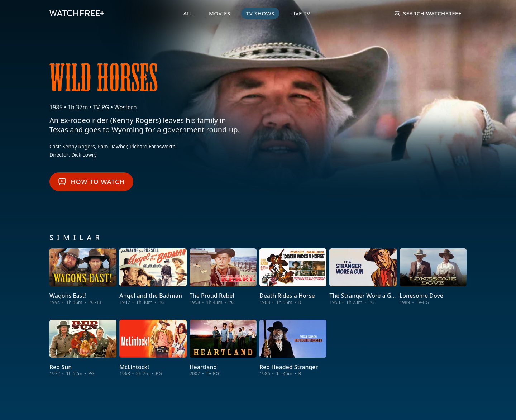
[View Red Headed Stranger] (293, 348)
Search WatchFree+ (428, 13)
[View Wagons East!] (83, 277)
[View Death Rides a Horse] (293, 277)
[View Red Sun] (83, 348)
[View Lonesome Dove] (433, 277)
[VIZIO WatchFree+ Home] (77, 13)
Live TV (300, 13)
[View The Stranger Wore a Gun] (363, 277)
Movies (220, 13)
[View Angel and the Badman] (153, 277)
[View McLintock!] (153, 348)
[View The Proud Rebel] (223, 277)
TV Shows (260, 13)
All (188, 13)
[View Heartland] (223, 348)
